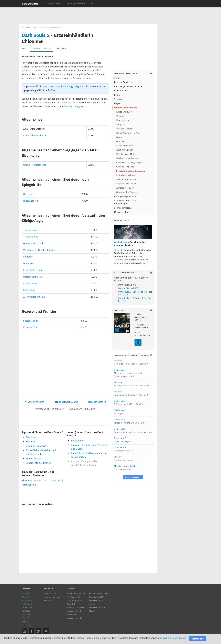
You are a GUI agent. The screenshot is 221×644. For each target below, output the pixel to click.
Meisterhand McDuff (126, 179)
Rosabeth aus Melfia (126, 154)
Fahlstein (28, 257)
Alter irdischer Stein (34, 297)
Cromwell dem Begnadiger (67, 86)
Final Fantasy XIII (96, 597)
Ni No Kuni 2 (122, 440)
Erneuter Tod (30, 327)
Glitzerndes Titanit (33, 243)
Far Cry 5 (124, 458)
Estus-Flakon (121, 91)
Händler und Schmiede (126, 108)
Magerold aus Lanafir (126, 184)
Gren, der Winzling (125, 167)
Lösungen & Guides (76, 3)
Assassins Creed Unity (76, 608)
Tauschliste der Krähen (38, 463)
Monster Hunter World (125, 468)
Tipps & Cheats (54, 3)
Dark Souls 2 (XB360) (129, 288)
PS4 (117, 250)
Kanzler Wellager (125, 188)
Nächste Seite (98, 402)
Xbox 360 (27, 480)
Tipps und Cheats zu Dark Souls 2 (42, 432)
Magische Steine (122, 212)
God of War (128, 373)
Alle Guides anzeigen (133, 477)
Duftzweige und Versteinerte (128, 86)
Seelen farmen (34, 458)
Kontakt (47, 601)
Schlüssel (31, 442)
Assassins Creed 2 (74, 618)
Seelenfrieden (31, 321)
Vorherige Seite (34, 402)
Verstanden (197, 639)
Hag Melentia (123, 120)
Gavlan (120, 137)
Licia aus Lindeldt (125, 129)
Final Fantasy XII (73, 597)
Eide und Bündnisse (37, 446)
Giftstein (28, 194)
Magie (117, 103)
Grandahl (121, 141)
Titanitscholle (31, 237)
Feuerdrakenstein (33, 270)
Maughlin (121, 116)
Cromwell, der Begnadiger (129, 162)
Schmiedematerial (123, 208)
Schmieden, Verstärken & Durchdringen (127, 202)
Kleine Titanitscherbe (35, 136)
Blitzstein (28, 263)
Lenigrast (121, 124)
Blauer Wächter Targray (128, 133)
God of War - (130, 244)
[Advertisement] (88, 16)
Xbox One (56, 480)
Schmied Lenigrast (74, 106)
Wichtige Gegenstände (125, 196)
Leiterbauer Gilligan (126, 175)
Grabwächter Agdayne (127, 192)
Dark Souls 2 (36, 35)
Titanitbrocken (31, 230)
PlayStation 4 (29, 485)
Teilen (62, 49)
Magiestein (29, 290)
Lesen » (144, 263)
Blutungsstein (31, 201)
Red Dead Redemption (99, 594)
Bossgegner (77, 441)
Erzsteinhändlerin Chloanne (131, 171)
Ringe (117, 95)
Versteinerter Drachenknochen (40, 250)
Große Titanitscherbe (35, 165)
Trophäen (31, 437)
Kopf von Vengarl (125, 150)
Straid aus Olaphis (125, 146)
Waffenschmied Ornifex (128, 158)
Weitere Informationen (175, 638)
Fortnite (131, 362)
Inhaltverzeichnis (66, 402)
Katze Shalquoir (124, 112)
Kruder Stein (30, 283)
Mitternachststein (33, 277)
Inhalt (117, 78)
